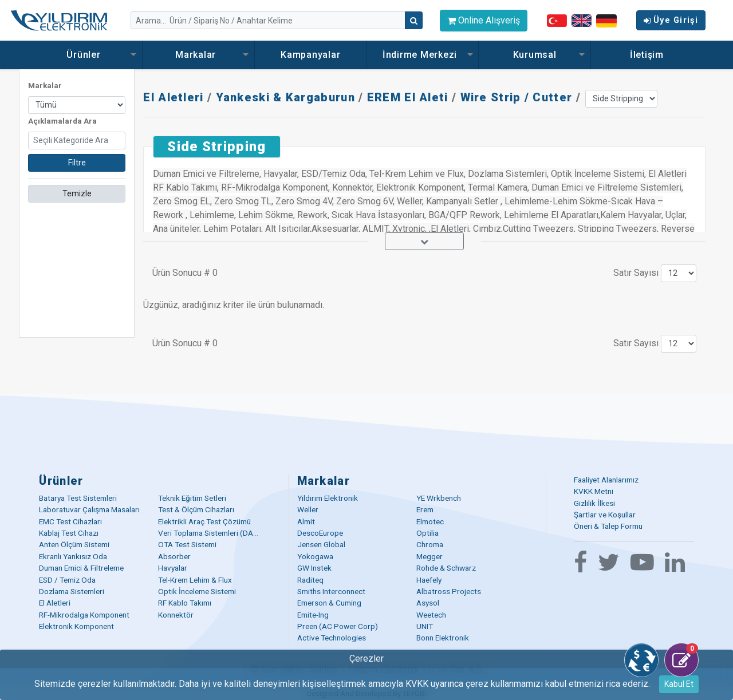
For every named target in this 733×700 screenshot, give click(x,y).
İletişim (647, 55)
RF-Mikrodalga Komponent (84, 615)
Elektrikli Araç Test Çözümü (204, 521)
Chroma (430, 544)
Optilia (427, 533)
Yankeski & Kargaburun (285, 97)
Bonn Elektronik (443, 638)
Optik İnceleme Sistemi (197, 591)
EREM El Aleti (408, 97)
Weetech (431, 615)
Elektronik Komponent (76, 626)
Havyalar (173, 568)
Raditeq (310, 580)
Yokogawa (315, 556)
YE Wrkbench (439, 498)
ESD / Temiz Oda (67, 580)
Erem (425, 509)
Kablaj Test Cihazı (69, 533)
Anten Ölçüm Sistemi (74, 544)
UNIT (425, 626)
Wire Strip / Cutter (517, 97)
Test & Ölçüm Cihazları (196, 509)
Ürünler (86, 55)
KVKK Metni (594, 491)
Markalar (198, 55)
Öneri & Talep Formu (608, 526)
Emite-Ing (313, 615)
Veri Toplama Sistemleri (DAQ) (210, 533)
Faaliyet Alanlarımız (606, 480)
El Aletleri (173, 97)
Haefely (429, 580)
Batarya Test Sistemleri (78, 498)
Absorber (174, 556)
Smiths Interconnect (331, 591)
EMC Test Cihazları (70, 521)
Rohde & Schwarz (446, 568)
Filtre (77, 163)
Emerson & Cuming (329, 603)
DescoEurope (320, 533)
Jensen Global (321, 544)
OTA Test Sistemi (187, 544)
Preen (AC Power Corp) (338, 626)
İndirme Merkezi (423, 55)
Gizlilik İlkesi (594, 503)
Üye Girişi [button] (671, 20)
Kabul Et (679, 684)
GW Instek (314, 568)
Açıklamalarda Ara (62, 121)
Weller (308, 509)
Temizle (77, 193)
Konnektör (176, 615)
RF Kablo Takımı (185, 603)
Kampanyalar (310, 55)
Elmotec (430, 521)
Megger (429, 556)
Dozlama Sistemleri (72, 591)
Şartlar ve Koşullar (605, 515)
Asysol (428, 603)
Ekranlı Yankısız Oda (73, 556)
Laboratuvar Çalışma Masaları (89, 509)
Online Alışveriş (484, 20)
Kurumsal (535, 55)
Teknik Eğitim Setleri (192, 498)
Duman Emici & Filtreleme (81, 568)
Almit (306, 521)
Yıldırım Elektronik (328, 498)
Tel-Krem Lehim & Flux (195, 580)
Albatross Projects (449, 591)
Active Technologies (332, 638)
